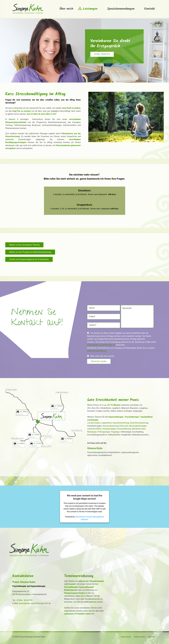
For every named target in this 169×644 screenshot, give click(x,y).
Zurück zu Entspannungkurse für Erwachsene (29, 259)
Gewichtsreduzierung (139, 423)
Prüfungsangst (104, 432)
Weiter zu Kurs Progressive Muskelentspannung (30, 252)
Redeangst (92, 432)
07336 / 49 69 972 (102, 54)
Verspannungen (109, 429)
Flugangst (115, 432)
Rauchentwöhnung (121, 423)
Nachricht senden (99, 361)
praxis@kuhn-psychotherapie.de (101, 345)
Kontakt (152, 637)
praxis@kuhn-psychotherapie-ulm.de (35, 603)
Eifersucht (124, 426)
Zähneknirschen (139, 429)
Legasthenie (106, 423)
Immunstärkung (124, 429)
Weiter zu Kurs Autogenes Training (24, 245)
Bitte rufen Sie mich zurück (101, 356)
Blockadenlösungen (138, 426)
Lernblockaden (94, 423)
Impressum (126, 637)
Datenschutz (139, 637)
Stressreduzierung (111, 426)
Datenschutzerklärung (97, 351)
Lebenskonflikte (94, 429)
